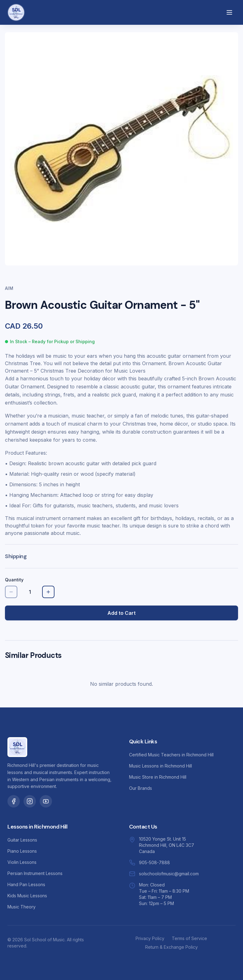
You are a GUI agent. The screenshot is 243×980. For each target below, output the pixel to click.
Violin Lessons (22, 862)
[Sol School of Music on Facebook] (14, 801)
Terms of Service (189, 938)
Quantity (14, 580)
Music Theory (22, 907)
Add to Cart (121, 613)
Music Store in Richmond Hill (158, 777)
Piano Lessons (22, 851)
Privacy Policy (150, 938)
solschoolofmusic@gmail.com (169, 874)
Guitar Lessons (22, 840)
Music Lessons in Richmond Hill (161, 766)
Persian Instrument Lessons (35, 873)
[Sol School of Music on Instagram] (30, 801)
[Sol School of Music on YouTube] (46, 801)
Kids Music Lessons (27, 896)
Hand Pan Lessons (26, 884)
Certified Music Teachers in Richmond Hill (171, 755)
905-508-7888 (154, 862)
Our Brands (141, 788)
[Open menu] (229, 12)
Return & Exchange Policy (171, 947)
